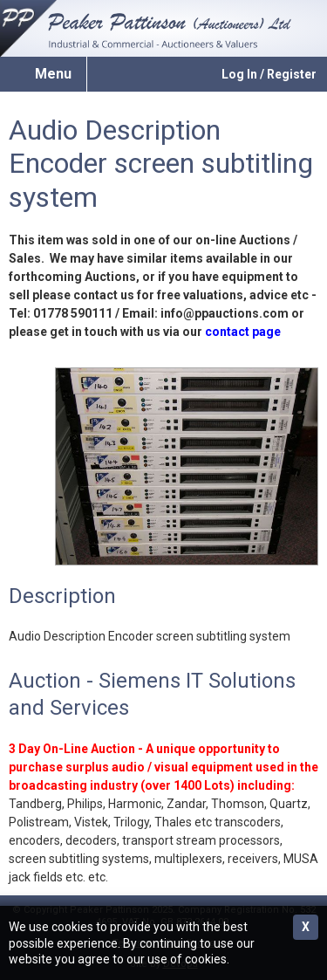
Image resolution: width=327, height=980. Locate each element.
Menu (53, 74)
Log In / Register (269, 74)
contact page (243, 332)
